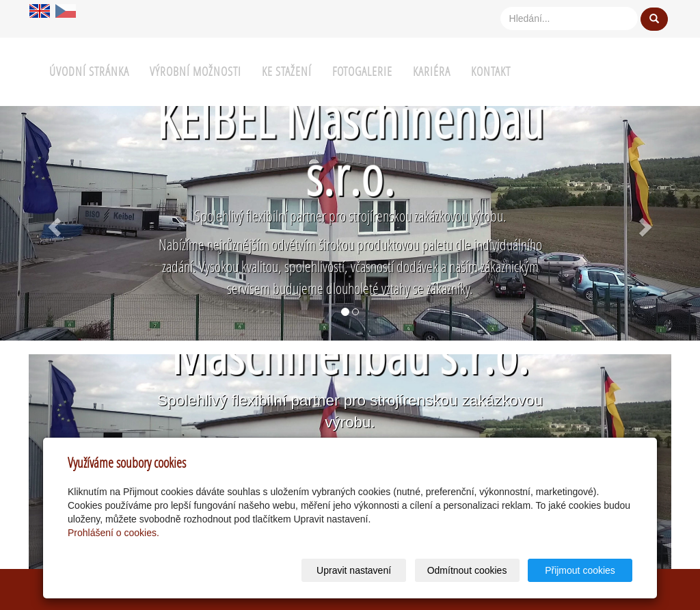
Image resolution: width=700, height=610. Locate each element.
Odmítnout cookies (467, 570)
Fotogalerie (362, 71)
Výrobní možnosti (196, 71)
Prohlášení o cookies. (113, 533)
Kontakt (491, 71)
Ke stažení (287, 71)
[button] (53, 223)
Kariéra (432, 71)
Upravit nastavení (354, 570)
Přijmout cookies (580, 570)
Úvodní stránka (89, 71)
